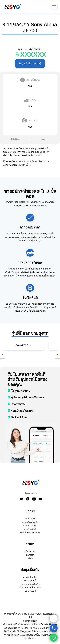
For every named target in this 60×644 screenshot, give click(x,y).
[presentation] (2, 355)
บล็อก (30, 558)
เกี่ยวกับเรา (30, 551)
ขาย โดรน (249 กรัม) (30, 533)
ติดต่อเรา (30, 555)
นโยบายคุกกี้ (30, 591)
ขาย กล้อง (30, 519)
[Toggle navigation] (54, 7)
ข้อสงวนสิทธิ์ (30, 581)
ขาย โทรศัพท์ (30, 529)
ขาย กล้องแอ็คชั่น (30, 522)
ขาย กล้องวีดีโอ (30, 526)
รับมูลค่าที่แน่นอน (30, 63)
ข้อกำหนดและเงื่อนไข (30, 584)
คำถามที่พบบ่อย (30, 577)
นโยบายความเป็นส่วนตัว (30, 588)
